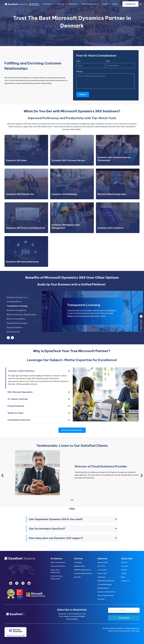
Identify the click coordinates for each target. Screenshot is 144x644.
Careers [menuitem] (124, 573)
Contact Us (130, 4)
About (116, 4)
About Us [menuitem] (124, 562)
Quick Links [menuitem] (127, 559)
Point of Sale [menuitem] (102, 573)
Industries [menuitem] (103, 559)
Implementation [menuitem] (80, 566)
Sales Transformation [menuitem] (58, 562)
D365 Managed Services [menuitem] (82, 570)
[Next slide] (141, 476)
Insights (106, 4)
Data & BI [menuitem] (77, 577)
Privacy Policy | (125, 631)
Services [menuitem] (78, 559)
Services (62, 4)
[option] (21, 303)
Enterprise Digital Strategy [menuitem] (83, 573)
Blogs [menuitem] (123, 577)
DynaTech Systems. (117, 628)
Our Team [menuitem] (125, 566)
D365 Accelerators (90, 4)
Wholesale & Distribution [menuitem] (106, 581)
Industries (74, 4)
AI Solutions (48, 4)
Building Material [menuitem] (103, 588)
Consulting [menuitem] (78, 562)
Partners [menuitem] (124, 570)
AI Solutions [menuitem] (56, 559)
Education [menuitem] (101, 599)
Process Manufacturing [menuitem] (106, 596)
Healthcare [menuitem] (101, 577)
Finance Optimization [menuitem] (58, 566)
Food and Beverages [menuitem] (105, 584)
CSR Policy (136, 631)
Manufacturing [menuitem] (103, 562)
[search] (141, 5)
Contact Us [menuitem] (125, 581)
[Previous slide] (3, 476)
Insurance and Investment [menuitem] (106, 592)
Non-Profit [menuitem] (101, 566)
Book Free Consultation (72, 430)
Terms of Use (113, 631)
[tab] (71, 500)
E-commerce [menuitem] (102, 570)
